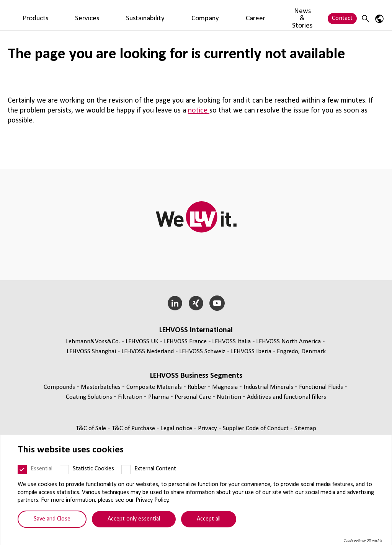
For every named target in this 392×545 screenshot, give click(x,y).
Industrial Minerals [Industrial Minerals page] (269, 387)
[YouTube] (217, 303)
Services (125, 15)
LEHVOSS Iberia (251, 352)
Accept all (209, 519)
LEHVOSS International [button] (196, 330)
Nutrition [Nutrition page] (230, 397)
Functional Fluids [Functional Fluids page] (322, 387)
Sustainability (162, 15)
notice (199, 111)
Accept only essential (134, 519)
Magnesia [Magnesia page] (226, 387)
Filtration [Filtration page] (131, 397)
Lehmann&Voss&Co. (93, 342)
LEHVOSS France (185, 342)
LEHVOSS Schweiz (202, 352)
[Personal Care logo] (36, 15)
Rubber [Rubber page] (198, 387)
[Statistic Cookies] (64, 470)
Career (230, 15)
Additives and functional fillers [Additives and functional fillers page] (287, 397)
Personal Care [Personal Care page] (194, 397)
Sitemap (305, 428)
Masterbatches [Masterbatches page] (101, 387)
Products (94, 15)
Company (201, 15)
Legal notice (177, 428)
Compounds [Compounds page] (60, 387)
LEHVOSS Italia (231, 342)
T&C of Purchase (134, 428)
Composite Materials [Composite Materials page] (155, 387)
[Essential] (22, 470)
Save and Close (52, 519)
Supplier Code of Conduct (256, 428)
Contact (342, 15)
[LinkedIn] (175, 303)
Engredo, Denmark (301, 352)
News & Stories (268, 15)
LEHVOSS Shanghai (91, 352)
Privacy (208, 428)
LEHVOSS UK (142, 342)
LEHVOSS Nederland (148, 352)
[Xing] (196, 303)
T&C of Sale (92, 428)
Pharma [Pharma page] (159, 397)
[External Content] (126, 470)
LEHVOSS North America (288, 342)
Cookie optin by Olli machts (363, 541)
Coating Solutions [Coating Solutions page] (90, 397)
